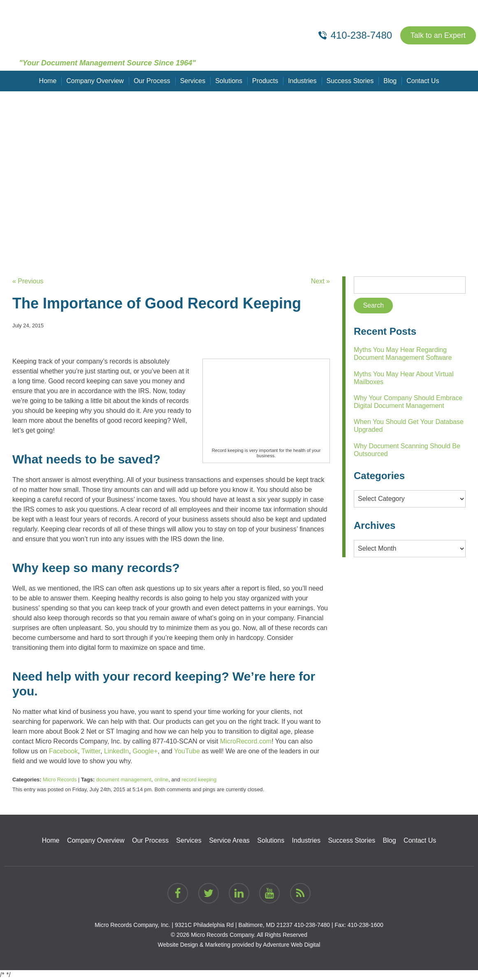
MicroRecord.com (246, 741)
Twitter (91, 751)
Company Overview (95, 81)
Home (48, 81)
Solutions (229, 81)
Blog (390, 81)
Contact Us (423, 81)
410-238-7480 (312, 925)
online (161, 780)
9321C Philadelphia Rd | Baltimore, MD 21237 (234, 925)
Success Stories (350, 81)
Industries (302, 81)
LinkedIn (117, 751)
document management (124, 780)
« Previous (28, 281)
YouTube (187, 751)
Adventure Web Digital (291, 945)
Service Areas (229, 840)
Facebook (63, 751)
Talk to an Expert (438, 35)
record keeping (199, 780)
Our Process (152, 81)
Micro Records (60, 780)
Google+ (145, 751)
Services (193, 81)
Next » (320, 281)
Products (265, 81)
